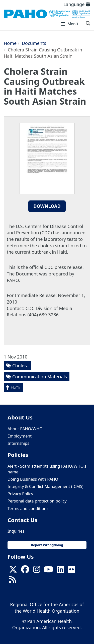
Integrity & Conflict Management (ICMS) (45, 486)
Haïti (15, 388)
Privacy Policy (20, 494)
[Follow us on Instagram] (37, 571)
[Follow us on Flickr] (71, 571)
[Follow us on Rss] (13, 581)
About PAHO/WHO (25, 429)
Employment (20, 436)
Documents (34, 43)
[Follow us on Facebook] (25, 571)
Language (77, 4)
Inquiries (16, 531)
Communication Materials (40, 377)
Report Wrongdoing (47, 545)
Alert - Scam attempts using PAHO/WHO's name (47, 469)
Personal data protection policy (37, 501)
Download (47, 206)
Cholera (20, 366)
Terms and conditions (28, 509)
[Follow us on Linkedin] (60, 571)
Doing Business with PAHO (33, 479)
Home (10, 43)
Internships (18, 443)
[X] (13, 571)
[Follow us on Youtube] (48, 571)
